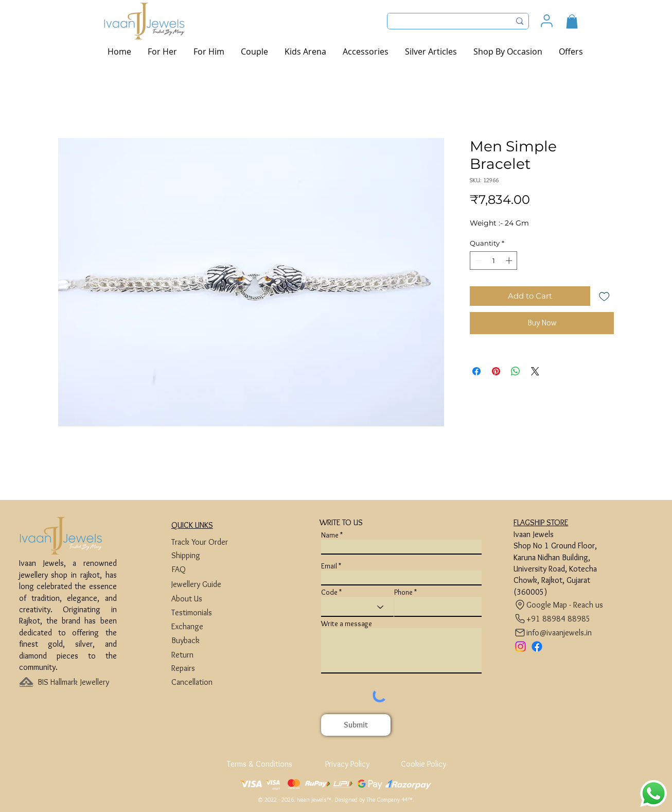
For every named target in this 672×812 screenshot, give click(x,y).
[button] (572, 21)
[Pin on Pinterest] (496, 371)
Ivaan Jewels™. (315, 799)
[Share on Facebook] (476, 371)
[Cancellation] (210, 682)
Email (329, 566)
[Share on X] (535, 371)
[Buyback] (210, 640)
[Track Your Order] (210, 542)
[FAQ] (210, 569)
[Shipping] (210, 555)
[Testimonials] (210, 612)
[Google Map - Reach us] (561, 605)
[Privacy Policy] (347, 764)
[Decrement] (478, 261)
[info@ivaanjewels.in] (555, 633)
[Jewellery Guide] (210, 584)
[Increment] (510, 261)
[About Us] (210, 599)
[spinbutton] (494, 261)
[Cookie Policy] (423, 764)
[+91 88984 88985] (552, 619)
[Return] (210, 655)
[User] (547, 21)
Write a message (347, 624)
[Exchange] (210, 626)
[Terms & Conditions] (260, 764)
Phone (403, 592)
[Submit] (356, 725)
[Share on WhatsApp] (516, 371)
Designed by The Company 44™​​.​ (374, 799)
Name (330, 535)
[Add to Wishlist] (604, 296)
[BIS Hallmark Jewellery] (76, 682)
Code (329, 592)
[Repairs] (210, 668)
